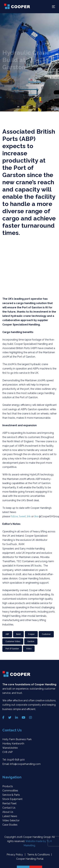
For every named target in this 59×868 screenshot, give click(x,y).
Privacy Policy (15, 855)
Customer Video (13, 641)
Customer (46, 634)
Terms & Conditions (38, 855)
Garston (31, 641)
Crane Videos (10, 90)
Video (29, 649)
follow (14, 516)
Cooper (31, 634)
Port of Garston (12, 649)
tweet (22, 516)
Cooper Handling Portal (29, 859)
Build (18, 634)
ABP (7, 634)
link (29, 516)
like (37, 516)
